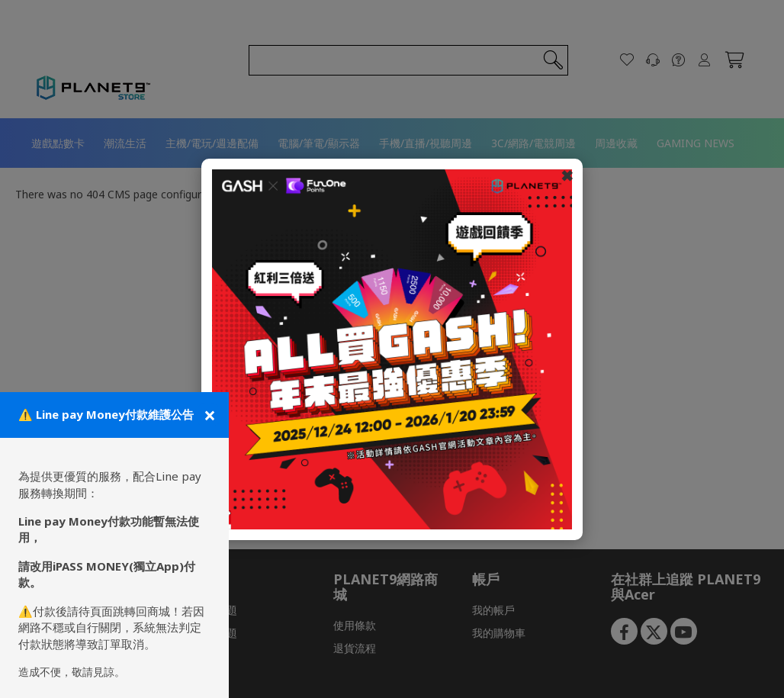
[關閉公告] (208, 415)
